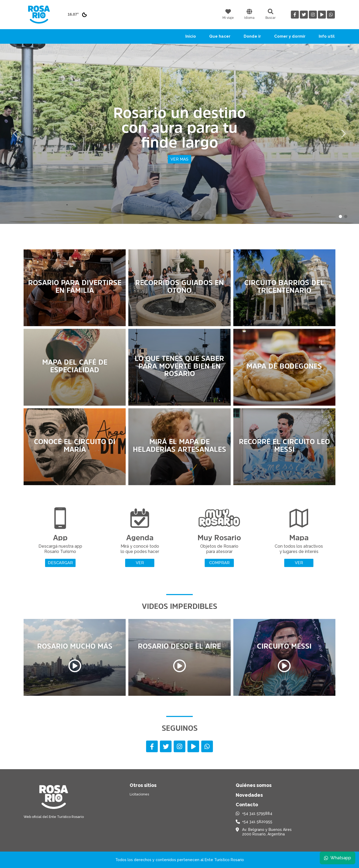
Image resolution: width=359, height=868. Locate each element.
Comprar (219, 563)
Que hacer (220, 36)
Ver (140, 563)
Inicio (191, 36)
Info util (327, 36)
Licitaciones (139, 794)
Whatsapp (337, 857)
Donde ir (252, 36)
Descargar (60, 563)
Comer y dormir (290, 36)
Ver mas (179, 159)
